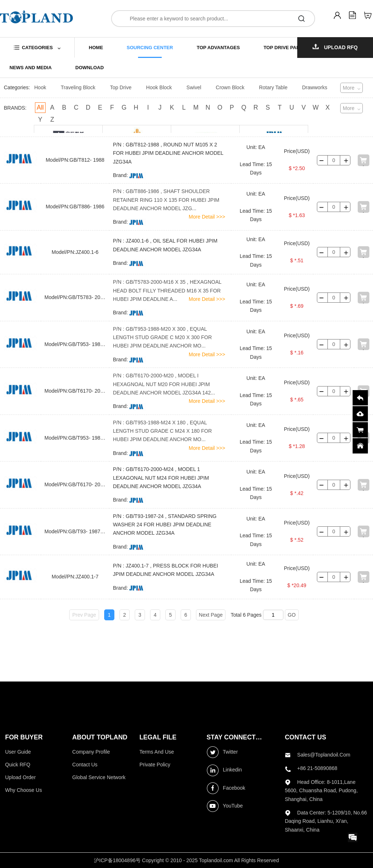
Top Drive (121, 87)
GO (292, 615)
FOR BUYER (24, 737)
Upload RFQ (335, 47)
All (40, 107)
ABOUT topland (100, 737)
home (96, 48)
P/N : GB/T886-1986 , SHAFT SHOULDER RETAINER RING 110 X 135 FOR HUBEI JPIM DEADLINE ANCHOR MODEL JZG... (166, 200)
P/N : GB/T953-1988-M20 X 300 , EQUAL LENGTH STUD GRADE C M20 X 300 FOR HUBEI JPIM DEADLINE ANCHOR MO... (162, 337)
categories (37, 48)
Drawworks (315, 87)
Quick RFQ (18, 765)
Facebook (226, 788)
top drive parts (284, 48)
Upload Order (20, 777)
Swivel (194, 87)
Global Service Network (99, 777)
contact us (305, 737)
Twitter (222, 752)
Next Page (211, 615)
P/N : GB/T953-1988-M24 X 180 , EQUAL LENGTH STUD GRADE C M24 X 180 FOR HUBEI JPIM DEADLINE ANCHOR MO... (162, 431)
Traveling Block (78, 87)
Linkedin (224, 770)
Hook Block (159, 87)
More (349, 88)
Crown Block (230, 87)
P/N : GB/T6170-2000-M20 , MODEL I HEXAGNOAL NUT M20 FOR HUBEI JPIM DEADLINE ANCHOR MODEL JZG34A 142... (164, 384)
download (90, 68)
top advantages (218, 48)
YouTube (225, 806)
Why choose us (23, 790)
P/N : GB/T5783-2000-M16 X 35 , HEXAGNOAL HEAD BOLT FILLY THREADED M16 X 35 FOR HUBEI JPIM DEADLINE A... (167, 290)
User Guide (18, 752)
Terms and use (157, 752)
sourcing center (150, 48)
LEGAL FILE (158, 737)
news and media (31, 68)
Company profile (91, 752)
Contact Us (85, 765)
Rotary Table (273, 87)
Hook (40, 87)
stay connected (235, 737)
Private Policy (155, 765)
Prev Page (84, 615)
